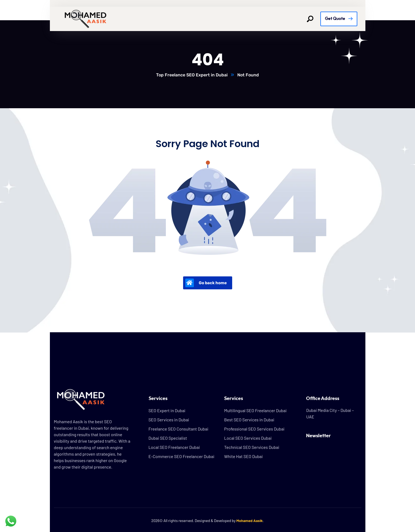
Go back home (206, 283)
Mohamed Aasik (249, 521)
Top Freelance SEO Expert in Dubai (192, 75)
